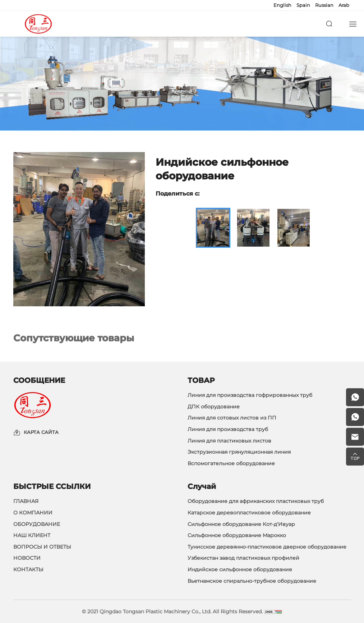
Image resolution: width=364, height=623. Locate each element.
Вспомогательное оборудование (231, 463)
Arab (344, 5)
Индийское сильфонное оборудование (240, 569)
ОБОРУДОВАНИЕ (37, 524)
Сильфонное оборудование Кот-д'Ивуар (241, 524)
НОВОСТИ (27, 558)
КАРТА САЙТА (41, 432)
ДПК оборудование (214, 407)
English (282, 5)
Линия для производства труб (228, 429)
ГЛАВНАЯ (26, 501)
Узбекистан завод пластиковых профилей (243, 558)
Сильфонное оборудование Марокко (237, 535)
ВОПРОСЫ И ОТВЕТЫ (42, 547)
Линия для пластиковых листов (229, 441)
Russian (324, 5)
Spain (303, 5)
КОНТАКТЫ (28, 569)
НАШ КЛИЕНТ (32, 535)
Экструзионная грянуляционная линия (239, 452)
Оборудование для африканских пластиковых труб (256, 501)
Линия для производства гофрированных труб (250, 395)
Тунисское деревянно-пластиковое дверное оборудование (267, 547)
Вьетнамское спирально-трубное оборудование (252, 581)
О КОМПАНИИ (33, 513)
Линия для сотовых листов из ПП (232, 418)
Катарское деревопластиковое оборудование (249, 513)
